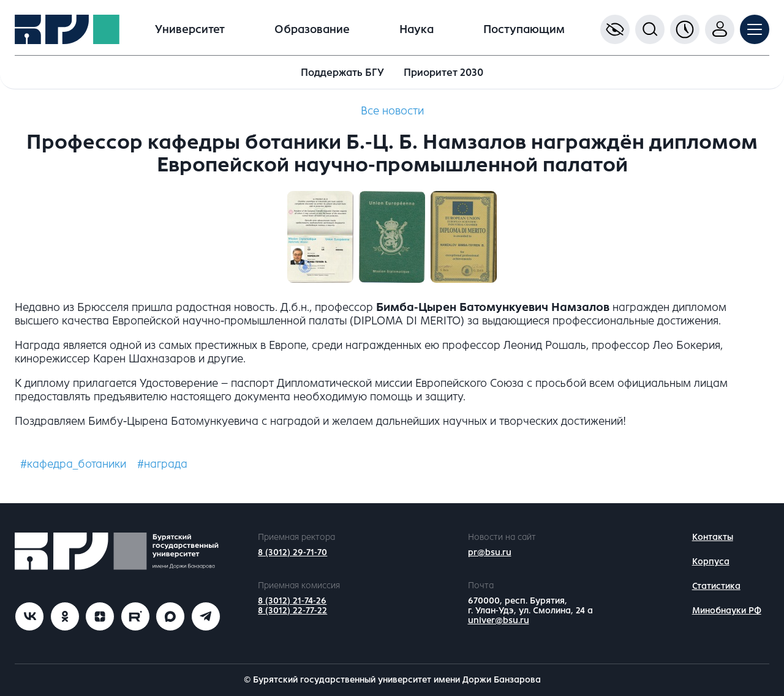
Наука (417, 29)
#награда (162, 464)
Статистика (716, 586)
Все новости (392, 111)
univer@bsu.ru (499, 620)
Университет (190, 29)
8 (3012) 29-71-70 (292, 552)
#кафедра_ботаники (73, 464)
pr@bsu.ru (490, 552)
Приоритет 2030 (443, 73)
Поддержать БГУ (342, 73)
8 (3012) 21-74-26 (292, 601)
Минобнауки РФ (727, 611)
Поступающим (524, 29)
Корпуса (711, 562)
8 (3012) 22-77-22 (292, 611)
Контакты (713, 537)
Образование (312, 29)
